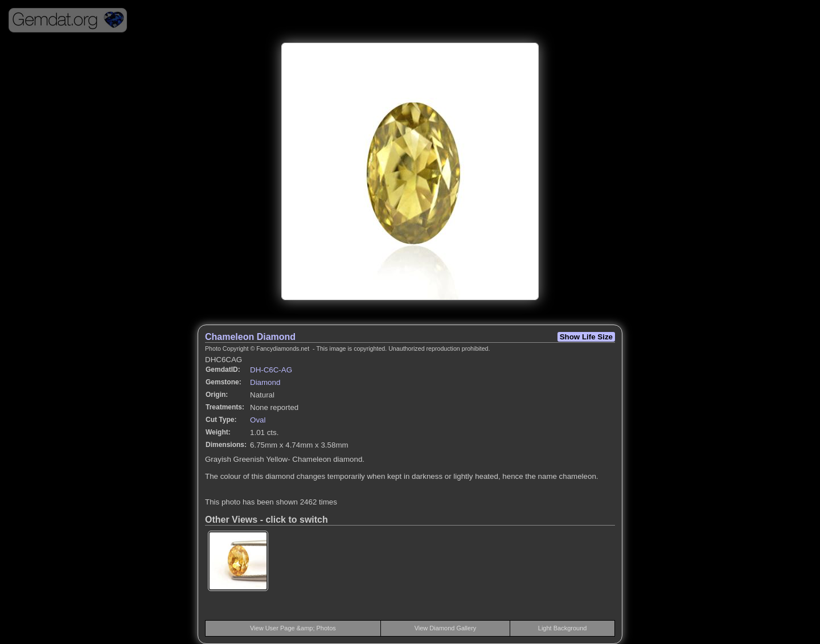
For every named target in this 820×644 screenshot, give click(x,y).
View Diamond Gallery (446, 628)
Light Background (563, 628)
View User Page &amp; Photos (293, 628)
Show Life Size (586, 337)
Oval (258, 420)
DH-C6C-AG (271, 370)
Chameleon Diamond (250, 337)
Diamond (265, 382)
